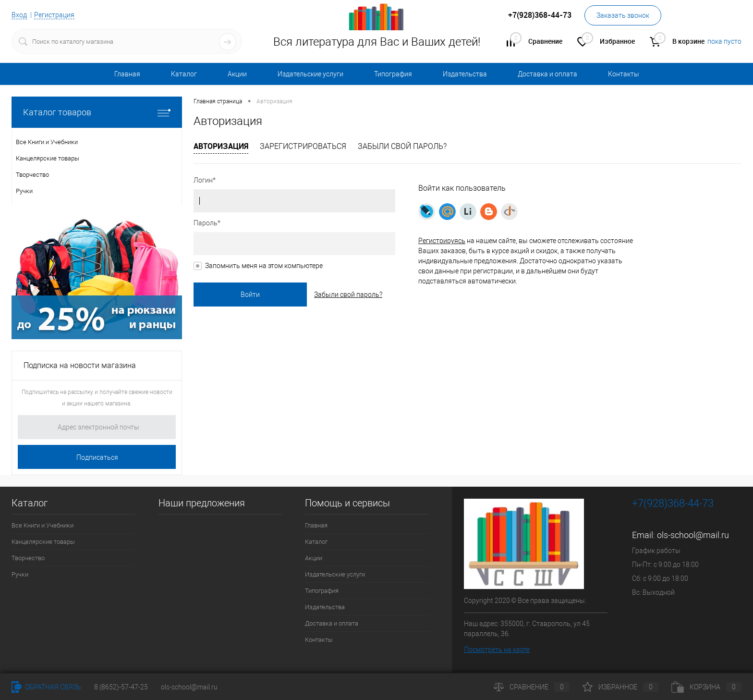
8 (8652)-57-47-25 (121, 687)
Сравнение (532, 687)
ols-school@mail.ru (693, 535)
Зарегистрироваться (303, 146)
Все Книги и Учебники (43, 525)
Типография (393, 74)
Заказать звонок (623, 15)
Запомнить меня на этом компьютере (264, 266)
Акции (237, 74)
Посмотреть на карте (497, 650)
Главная (127, 74)
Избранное (620, 687)
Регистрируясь (442, 241)
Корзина (706, 687)
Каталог (184, 74)
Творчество (28, 558)
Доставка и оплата (547, 74)
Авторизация (221, 146)
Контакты (624, 74)
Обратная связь (46, 687)
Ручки (20, 574)
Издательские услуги (310, 74)
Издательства (465, 74)
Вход (19, 15)
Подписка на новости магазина (80, 365)
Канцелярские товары (43, 542)
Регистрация (54, 15)
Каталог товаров (97, 112)
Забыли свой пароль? (402, 146)
